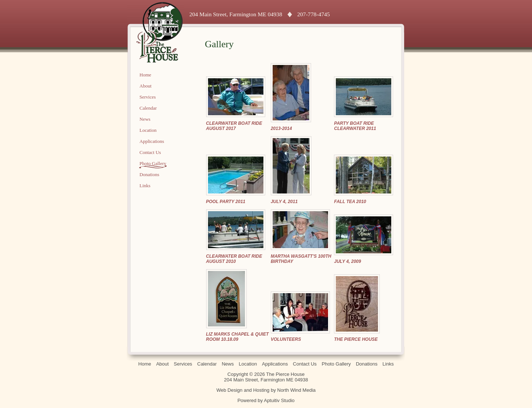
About (146, 86)
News (145, 119)
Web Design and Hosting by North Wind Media (266, 390)
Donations (149, 174)
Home (146, 75)
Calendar (148, 108)
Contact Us (150, 152)
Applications (152, 141)
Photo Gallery (153, 163)
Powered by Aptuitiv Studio (266, 400)
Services (148, 97)
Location (148, 130)
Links (145, 186)
